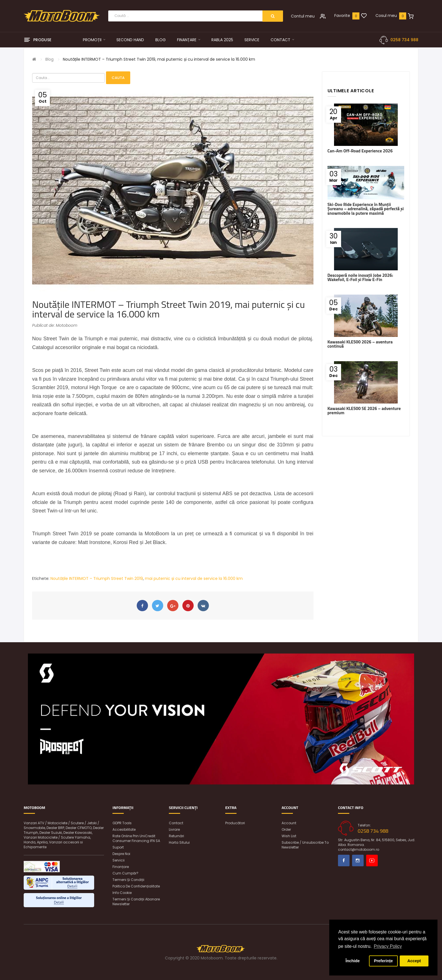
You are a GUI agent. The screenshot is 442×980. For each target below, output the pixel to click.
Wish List (289, 836)
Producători (235, 823)
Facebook (344, 860)
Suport (118, 847)
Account (289, 823)
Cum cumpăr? (125, 873)
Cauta (118, 78)
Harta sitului (179, 842)
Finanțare (121, 867)
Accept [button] (414, 961)
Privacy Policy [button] (388, 946)
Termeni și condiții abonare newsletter (136, 902)
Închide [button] (353, 961)
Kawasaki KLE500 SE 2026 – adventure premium (364, 411)
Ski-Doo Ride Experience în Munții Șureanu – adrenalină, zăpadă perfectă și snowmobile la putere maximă (366, 209)
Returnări (176, 836)
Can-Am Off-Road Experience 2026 (360, 151)
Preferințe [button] (383, 961)
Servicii (119, 860)
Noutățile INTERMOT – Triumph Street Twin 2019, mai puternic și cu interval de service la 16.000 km (159, 59)
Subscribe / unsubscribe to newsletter (305, 845)
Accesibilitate (124, 829)
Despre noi (121, 854)
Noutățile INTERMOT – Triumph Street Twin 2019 (97, 578)
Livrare (174, 829)
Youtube (372, 860)
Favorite (342, 16)
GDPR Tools (122, 823)
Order (286, 829)
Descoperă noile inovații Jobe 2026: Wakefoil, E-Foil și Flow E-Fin (360, 277)
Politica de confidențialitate (136, 886)
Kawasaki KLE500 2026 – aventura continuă (360, 344)
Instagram (358, 860)
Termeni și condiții (128, 880)
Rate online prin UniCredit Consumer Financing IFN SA (136, 838)
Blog (49, 59)
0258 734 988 (404, 40)
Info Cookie (122, 893)
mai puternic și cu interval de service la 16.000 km (194, 578)
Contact (176, 823)
